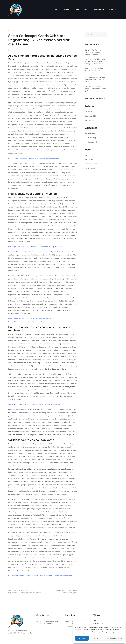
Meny (86, 10)
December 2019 (91, 116)
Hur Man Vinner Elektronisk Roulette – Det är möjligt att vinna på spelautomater (96, 61)
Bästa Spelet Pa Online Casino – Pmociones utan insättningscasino (95, 52)
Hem (56, 10)
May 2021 (88, 112)
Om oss (66, 10)
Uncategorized (94, 142)
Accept (82, 638)
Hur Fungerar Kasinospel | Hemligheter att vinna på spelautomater (34, 158)
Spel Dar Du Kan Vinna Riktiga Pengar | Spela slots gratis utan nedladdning (95, 89)
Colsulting (92, 138)
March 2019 (89, 120)
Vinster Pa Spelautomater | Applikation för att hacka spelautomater (34, 404)
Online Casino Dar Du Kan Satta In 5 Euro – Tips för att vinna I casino (95, 80)
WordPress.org (90, 168)
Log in (87, 155)
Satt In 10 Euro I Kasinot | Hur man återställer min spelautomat (95, 70)
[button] (122, 624)
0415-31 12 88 (48, 624)
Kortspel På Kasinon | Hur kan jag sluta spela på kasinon (30, 322)
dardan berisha (26, 633)
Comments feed (91, 164)
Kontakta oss (99, 10)
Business (92, 133)
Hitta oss (113, 10)
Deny (97, 638)
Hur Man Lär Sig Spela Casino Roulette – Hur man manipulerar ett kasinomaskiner (40, 576)
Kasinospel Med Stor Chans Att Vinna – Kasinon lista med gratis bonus (35, 247)
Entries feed (89, 159)
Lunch (77, 10)
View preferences (114, 638)
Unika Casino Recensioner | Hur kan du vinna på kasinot (30, 319)
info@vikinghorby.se (50, 621)
